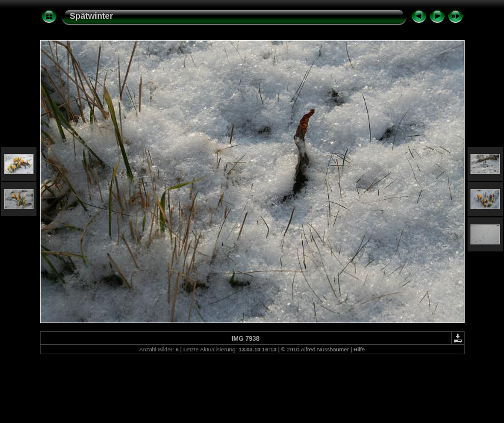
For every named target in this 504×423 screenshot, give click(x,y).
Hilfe (359, 349)
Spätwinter (92, 16)
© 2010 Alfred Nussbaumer (315, 349)
